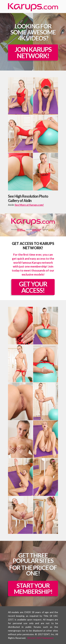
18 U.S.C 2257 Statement (40, 638)
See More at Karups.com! (29, 205)
